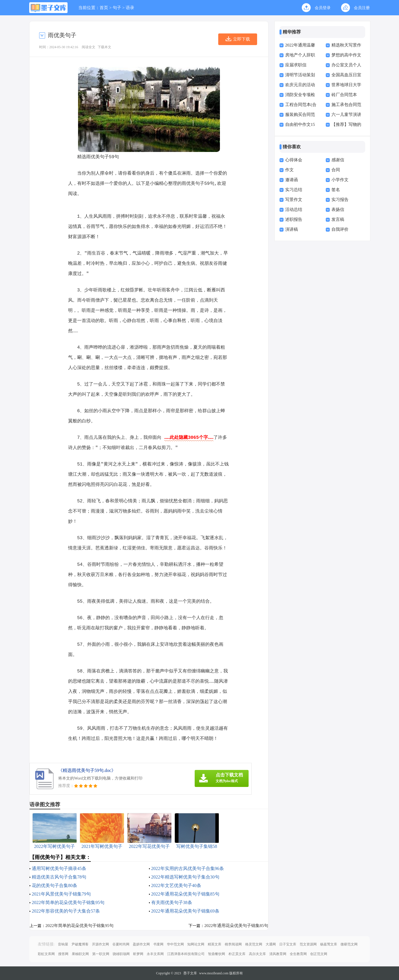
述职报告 (294, 219)
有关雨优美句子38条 (172, 902)
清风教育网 (278, 954)
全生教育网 (298, 954)
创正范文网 (319, 954)
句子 (117, 8)
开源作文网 (100, 944)
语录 (130, 8)
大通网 (271, 944)
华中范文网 (175, 944)
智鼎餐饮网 (217, 954)
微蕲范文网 (349, 944)
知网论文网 (196, 944)
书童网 (158, 944)
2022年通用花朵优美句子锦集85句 (185, 894)
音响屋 (63, 944)
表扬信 (338, 209)
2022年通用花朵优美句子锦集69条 (185, 911)
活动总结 (294, 209)
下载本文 (104, 47)
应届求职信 (296, 65)
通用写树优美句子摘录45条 (59, 868)
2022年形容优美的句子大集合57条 (66, 911)
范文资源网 (308, 944)
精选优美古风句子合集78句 (59, 877)
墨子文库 (190, 973)
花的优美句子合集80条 (54, 885)
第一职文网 (101, 954)
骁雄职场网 (121, 954)
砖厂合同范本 (344, 95)
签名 (336, 190)
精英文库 (215, 944)
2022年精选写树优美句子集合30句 (185, 877)
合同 (336, 170)
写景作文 (294, 200)
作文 (289, 170)
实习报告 (340, 200)
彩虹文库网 (46, 954)
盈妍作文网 (141, 944)
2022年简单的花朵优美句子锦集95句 (68, 902)
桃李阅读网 (233, 944)
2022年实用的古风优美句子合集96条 (188, 868)
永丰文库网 (155, 954)
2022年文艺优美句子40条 (176, 885)
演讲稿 (292, 229)
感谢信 (338, 160)
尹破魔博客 (80, 944)
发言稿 (338, 219)
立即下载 (241, 39)
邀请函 (292, 180)
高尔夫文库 (257, 954)
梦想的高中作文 (346, 55)
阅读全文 (89, 47)
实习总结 (294, 190)
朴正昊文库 (237, 954)
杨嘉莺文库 (329, 944)
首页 (104, 8)
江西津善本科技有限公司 (186, 954)
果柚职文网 (80, 954)
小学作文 (340, 180)
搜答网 (63, 954)
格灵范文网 (254, 944)
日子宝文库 (288, 944)
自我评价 (340, 229)
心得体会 (294, 160)
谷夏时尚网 (121, 944)
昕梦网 (138, 954)
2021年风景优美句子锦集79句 (61, 894)
